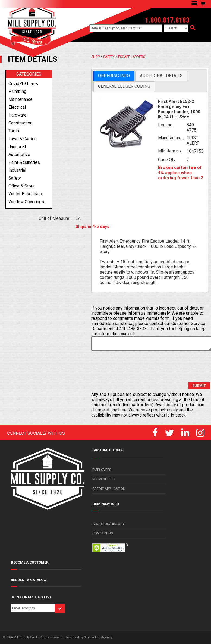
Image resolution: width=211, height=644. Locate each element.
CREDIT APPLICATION (109, 489)
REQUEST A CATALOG (29, 580)
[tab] (114, 76)
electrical (17, 107)
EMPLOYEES (102, 470)
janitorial (17, 147)
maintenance (21, 99)
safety (15, 178)
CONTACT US (103, 533)
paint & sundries (24, 162)
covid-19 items (23, 84)
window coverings (26, 202)
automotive (19, 154)
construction (20, 123)
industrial (17, 170)
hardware (18, 115)
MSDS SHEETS (104, 479)
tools (14, 131)
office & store (22, 186)
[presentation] (133, 367)
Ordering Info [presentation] (114, 76)
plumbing (17, 91)
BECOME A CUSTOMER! (30, 562)
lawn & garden (23, 139)
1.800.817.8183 (167, 20)
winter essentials (25, 194)
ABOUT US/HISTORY (108, 524)
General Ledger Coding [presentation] (124, 86)
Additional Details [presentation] (161, 76)
